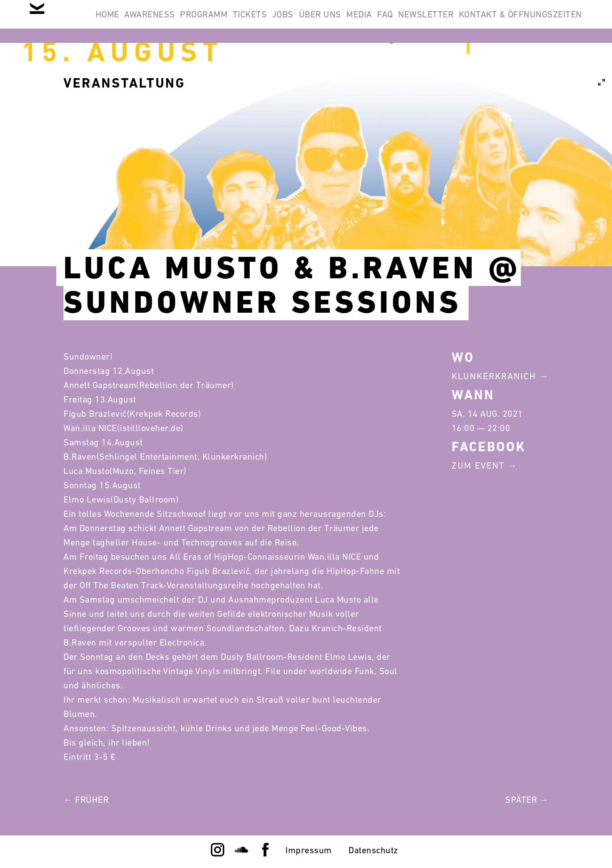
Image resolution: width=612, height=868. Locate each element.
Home (137, 21)
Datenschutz (373, 850)
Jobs (359, 21)
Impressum (309, 850)
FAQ (496, 21)
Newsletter (549, 21)
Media (459, 21)
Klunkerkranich (494, 376)
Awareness (192, 21)
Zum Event (478, 465)
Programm (257, 21)
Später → (527, 800)
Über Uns (408, 21)
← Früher (86, 800)
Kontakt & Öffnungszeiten (515, 64)
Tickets (315, 21)
